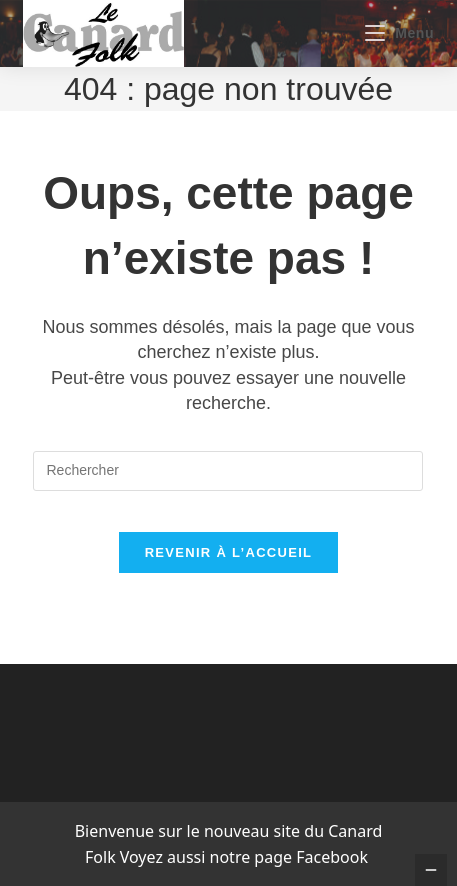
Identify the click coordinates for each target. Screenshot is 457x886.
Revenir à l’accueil (229, 552)
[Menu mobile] (399, 33)
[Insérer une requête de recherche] (228, 471)
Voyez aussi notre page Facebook (244, 857)
